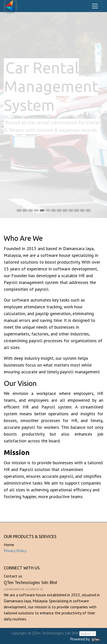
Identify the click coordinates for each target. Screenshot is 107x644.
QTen (95, 639)
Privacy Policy (15, 551)
